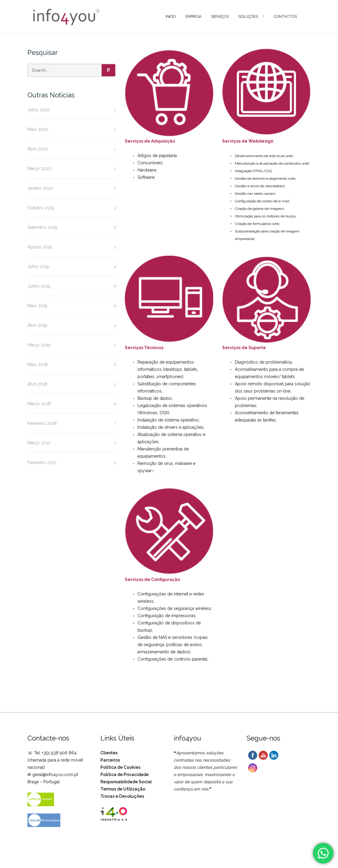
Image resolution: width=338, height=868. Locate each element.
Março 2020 (39, 169)
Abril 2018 (37, 384)
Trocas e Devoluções (122, 796)
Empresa (193, 16)
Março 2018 (39, 404)
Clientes (109, 753)
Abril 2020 (38, 149)
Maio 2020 (38, 129)
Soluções (248, 16)
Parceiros (110, 760)
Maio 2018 (38, 365)
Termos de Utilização (123, 789)
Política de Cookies (120, 767)
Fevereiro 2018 (42, 423)
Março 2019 (39, 345)
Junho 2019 (39, 286)
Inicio (171, 16)
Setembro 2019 (42, 227)
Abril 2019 (37, 325)
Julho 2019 (38, 267)
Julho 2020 (39, 110)
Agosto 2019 (40, 247)
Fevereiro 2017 (42, 462)
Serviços (220, 16)
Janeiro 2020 (40, 188)
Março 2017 (39, 443)
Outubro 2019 (41, 208)
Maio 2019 (37, 306)
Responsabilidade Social (126, 782)
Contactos (285, 16)
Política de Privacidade (125, 775)
